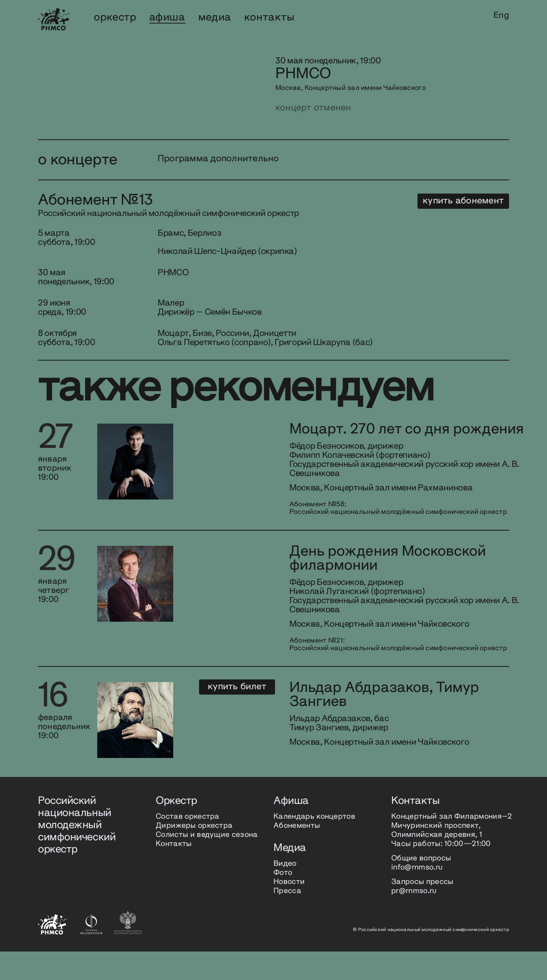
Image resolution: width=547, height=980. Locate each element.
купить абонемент (463, 201)
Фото (283, 901)
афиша (167, 17)
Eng (501, 16)
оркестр (115, 17)
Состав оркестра (188, 845)
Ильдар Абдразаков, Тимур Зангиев (294, 724)
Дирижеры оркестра (194, 854)
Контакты (174, 872)
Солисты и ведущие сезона (207, 863)
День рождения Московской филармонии (298, 581)
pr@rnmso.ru (414, 919)
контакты (270, 17)
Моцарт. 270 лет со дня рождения (279, 437)
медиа (215, 17)
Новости (289, 910)
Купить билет (471, 715)
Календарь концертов (314, 845)
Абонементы (297, 854)
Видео (285, 892)
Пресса (287, 919)
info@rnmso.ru (417, 896)
